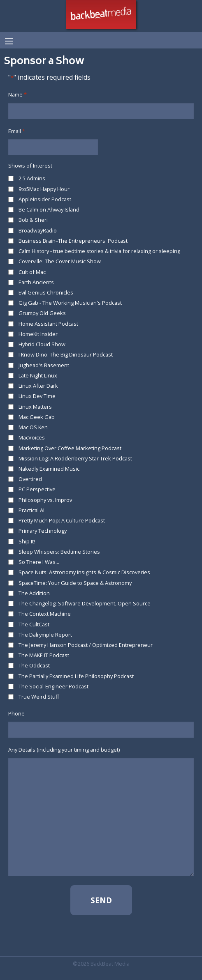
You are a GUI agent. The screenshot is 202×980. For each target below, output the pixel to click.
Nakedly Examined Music (49, 469)
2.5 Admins (32, 178)
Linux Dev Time (37, 396)
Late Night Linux (38, 375)
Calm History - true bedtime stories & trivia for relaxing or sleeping (99, 251)
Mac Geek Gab (37, 417)
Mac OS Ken (33, 427)
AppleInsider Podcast (45, 199)
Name (17, 95)
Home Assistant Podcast (48, 324)
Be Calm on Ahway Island (49, 209)
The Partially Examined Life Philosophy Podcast (76, 676)
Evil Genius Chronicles (46, 292)
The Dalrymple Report (45, 635)
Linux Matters (35, 407)
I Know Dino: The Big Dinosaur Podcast (66, 354)
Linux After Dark (38, 386)
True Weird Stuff (39, 697)
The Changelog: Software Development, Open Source (85, 603)
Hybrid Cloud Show (42, 344)
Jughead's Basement (44, 365)
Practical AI (31, 510)
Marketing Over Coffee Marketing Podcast (70, 448)
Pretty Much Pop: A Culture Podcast (62, 520)
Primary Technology (43, 531)
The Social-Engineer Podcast (53, 686)
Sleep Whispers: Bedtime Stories (59, 552)
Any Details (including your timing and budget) (64, 750)
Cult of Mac (32, 272)
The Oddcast (34, 665)
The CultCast (34, 624)
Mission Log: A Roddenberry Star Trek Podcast (75, 458)
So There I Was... (39, 562)
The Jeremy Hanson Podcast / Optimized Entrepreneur (86, 645)
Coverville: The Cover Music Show (60, 261)
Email (17, 131)
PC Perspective (37, 489)
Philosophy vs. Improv (45, 500)
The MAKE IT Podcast (44, 655)
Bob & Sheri (33, 220)
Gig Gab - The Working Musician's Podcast (70, 303)
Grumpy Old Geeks (42, 313)
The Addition (34, 593)
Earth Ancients (36, 282)
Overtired (30, 479)
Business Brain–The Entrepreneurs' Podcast (73, 241)
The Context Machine (45, 614)
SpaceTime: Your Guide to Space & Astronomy (75, 583)
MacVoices (32, 437)
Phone (16, 713)
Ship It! (27, 541)
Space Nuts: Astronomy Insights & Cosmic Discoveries (84, 572)
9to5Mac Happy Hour (44, 189)
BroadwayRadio (38, 230)
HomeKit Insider (38, 334)
